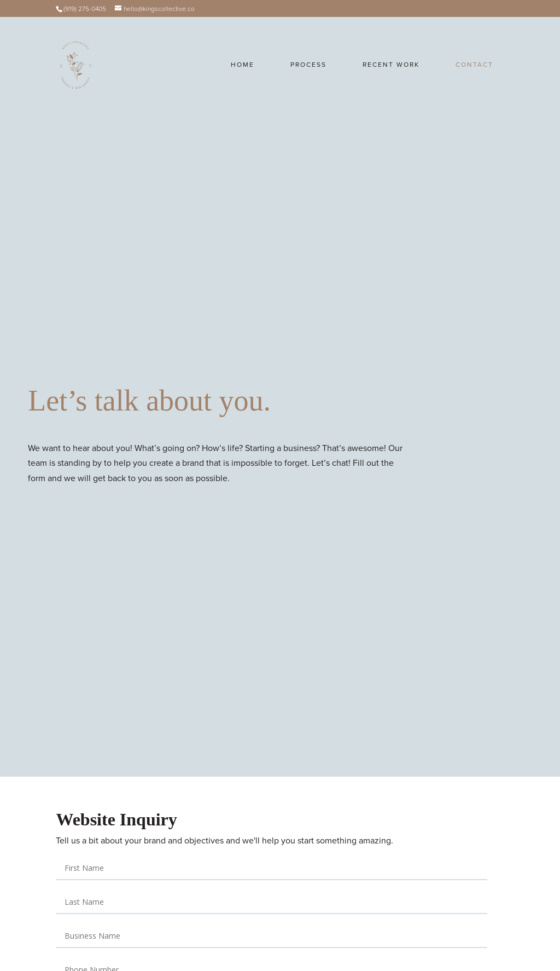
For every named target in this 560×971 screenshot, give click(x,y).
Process (308, 65)
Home (243, 65)
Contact (474, 65)
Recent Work (391, 65)
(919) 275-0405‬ (85, 9)
